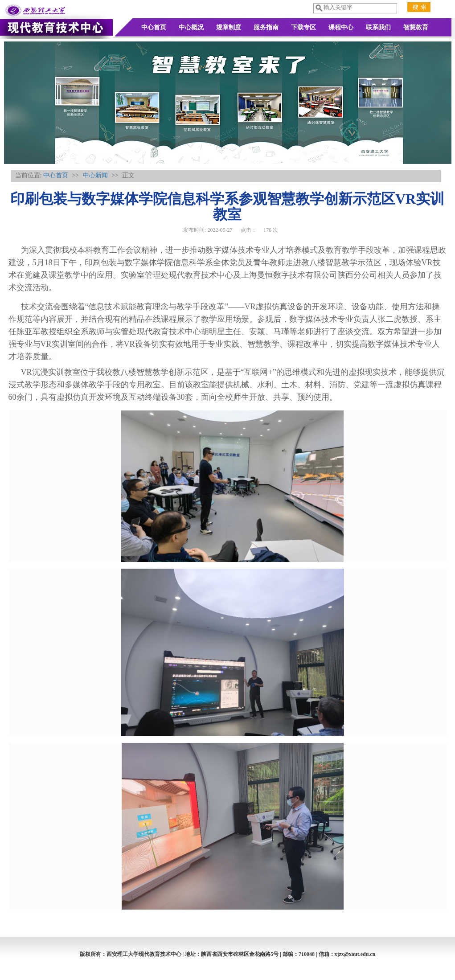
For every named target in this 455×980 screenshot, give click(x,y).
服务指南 (266, 27)
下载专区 (303, 27)
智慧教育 (416, 27)
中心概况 (191, 27)
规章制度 (229, 27)
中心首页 (154, 27)
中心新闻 (95, 175)
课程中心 (341, 27)
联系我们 (378, 27)
